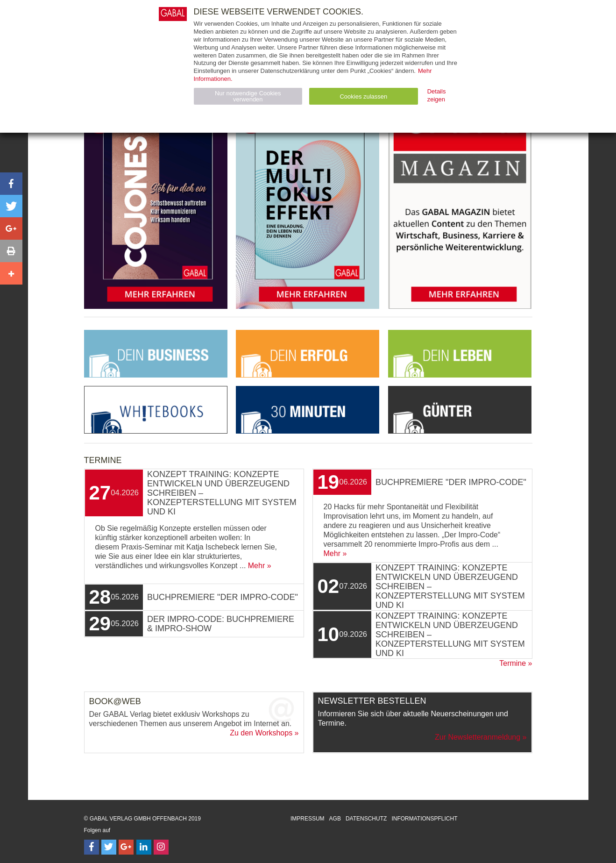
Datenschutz (366, 819)
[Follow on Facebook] (92, 847)
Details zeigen (437, 95)
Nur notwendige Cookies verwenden (248, 96)
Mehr (256, 566)
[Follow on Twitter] (109, 847)
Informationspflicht (424, 819)
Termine (513, 663)
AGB (335, 819)
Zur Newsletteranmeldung (478, 737)
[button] (11, 184)
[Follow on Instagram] (161, 847)
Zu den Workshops (261, 733)
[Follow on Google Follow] (126, 847)
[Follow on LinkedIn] (144, 847)
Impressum (308, 819)
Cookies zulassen (363, 96)
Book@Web (115, 701)
